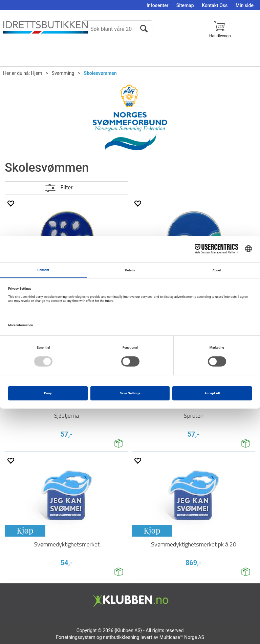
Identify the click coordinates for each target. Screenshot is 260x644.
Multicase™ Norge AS (182, 637)
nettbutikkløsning (121, 637)
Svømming (63, 73)
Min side (245, 5)
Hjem (37, 73)
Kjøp (25, 530)
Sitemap (185, 5)
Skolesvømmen (100, 73)
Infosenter (157, 5)
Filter (67, 188)
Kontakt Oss (215, 5)
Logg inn (249, 39)
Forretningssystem (75, 637)
